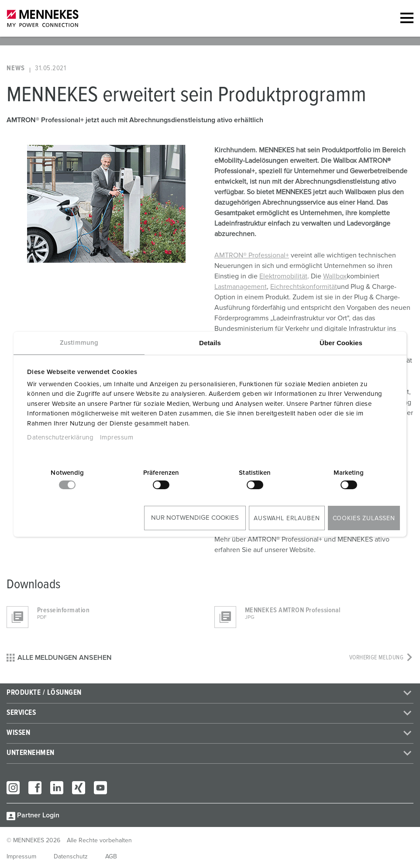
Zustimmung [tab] (79, 343)
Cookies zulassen (364, 518)
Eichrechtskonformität (304, 287)
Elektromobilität (283, 276)
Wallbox (335, 276)
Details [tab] (210, 343)
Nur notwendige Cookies (195, 518)
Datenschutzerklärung (60, 437)
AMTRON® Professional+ (252, 255)
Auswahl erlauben (287, 518)
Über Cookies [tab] (341, 343)
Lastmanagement (241, 287)
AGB (111, 857)
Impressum (117, 437)
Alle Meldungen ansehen (59, 658)
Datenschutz (71, 857)
